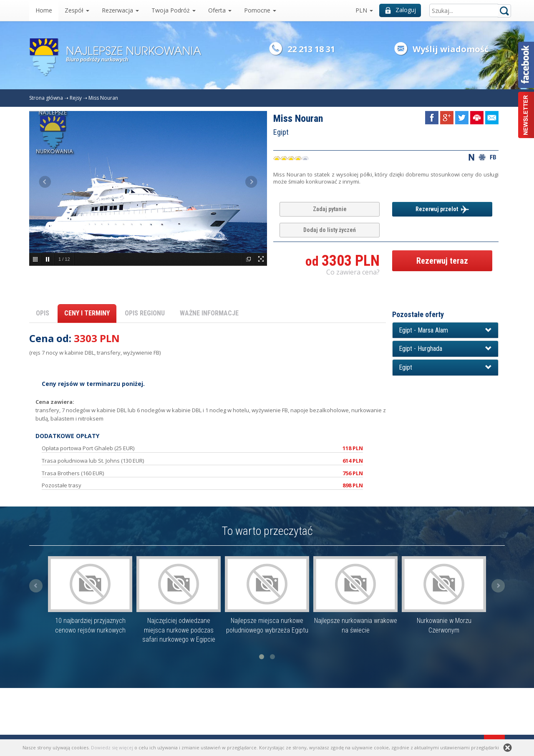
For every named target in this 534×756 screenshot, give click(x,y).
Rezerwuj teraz (442, 261)
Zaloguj (400, 10)
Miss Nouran (103, 98)
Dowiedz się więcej (112, 747)
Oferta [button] (220, 10)
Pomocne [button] (260, 10)
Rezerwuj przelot (442, 209)
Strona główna (46, 98)
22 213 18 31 (311, 49)
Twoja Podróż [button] (174, 10)
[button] (445, 330)
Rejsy (76, 98)
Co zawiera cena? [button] (353, 272)
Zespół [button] (77, 10)
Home (44, 10)
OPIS (43, 313)
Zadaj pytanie (330, 209)
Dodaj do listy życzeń (330, 230)
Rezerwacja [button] (120, 10)
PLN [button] (364, 10)
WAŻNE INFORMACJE (209, 313)
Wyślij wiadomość (451, 49)
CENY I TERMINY (87, 313)
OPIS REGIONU (145, 313)
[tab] (445, 330)
